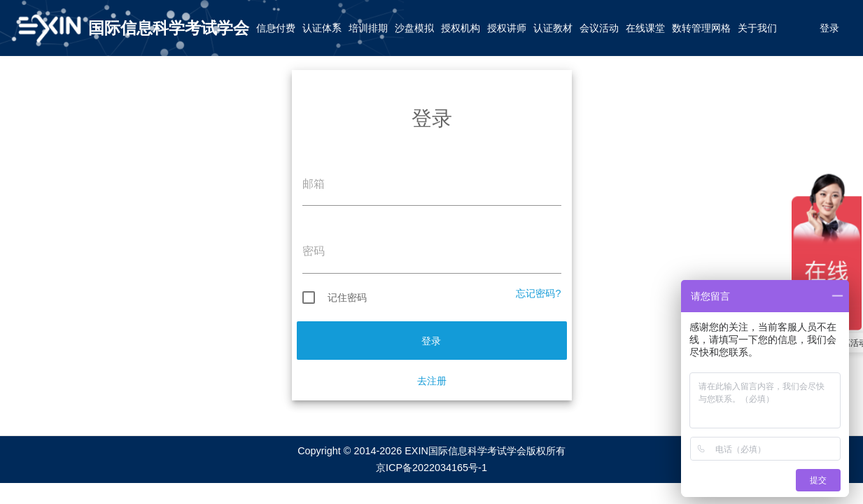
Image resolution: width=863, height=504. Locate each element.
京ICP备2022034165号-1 (431, 468)
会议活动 (599, 28)
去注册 (432, 381)
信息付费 (276, 28)
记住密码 (335, 297)
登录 (829, 28)
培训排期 (368, 28)
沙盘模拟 (414, 28)
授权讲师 (507, 28)
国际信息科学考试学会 (169, 28)
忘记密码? (538, 293)
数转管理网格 (701, 28)
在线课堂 (645, 28)
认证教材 (553, 28)
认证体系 (322, 28)
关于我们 (757, 28)
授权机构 (461, 28)
